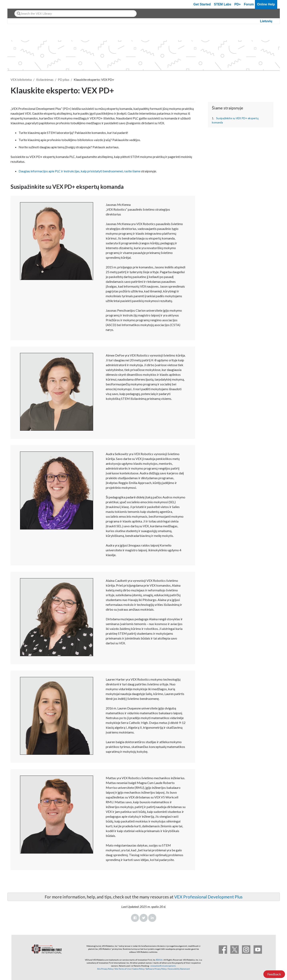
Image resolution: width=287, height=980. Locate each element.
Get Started (202, 4)
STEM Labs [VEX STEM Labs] (223, 4)
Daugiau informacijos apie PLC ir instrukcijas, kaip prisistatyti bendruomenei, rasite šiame (80, 171)
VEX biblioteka (21, 79)
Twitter (144, 918)
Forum (249, 4)
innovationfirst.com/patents (163, 966)
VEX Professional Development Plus (208, 897)
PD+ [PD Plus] (238, 4)
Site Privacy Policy (105, 969)
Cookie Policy (138, 969)
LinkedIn (152, 918)
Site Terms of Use (123, 969)
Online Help (266, 4)
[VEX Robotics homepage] (18, 4)
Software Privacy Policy (156, 969)
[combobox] (76, 14)
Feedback (274, 974)
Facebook (135, 918)
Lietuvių (266, 21)
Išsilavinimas (45, 79)
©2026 (159, 960)
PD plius (64, 79)
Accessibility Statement (179, 969)
